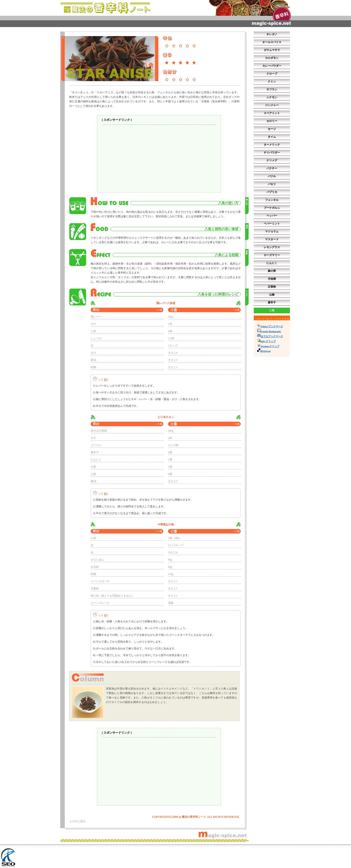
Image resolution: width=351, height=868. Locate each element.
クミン (272, 82)
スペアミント (272, 113)
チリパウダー (272, 153)
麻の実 (272, 271)
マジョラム (272, 231)
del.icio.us (264, 351)
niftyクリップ (266, 341)
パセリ (272, 184)
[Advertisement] (159, 158)
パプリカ (272, 192)
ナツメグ (272, 160)
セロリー (272, 121)
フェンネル (272, 200)
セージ (272, 129)
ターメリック (272, 145)
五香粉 (272, 287)
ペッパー (272, 216)
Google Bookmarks (269, 331)
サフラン (272, 89)
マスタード (272, 239)
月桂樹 (272, 279)
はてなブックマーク (270, 336)
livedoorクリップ (268, 346)
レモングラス (272, 247)
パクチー (272, 168)
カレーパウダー (272, 66)
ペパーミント (272, 224)
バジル (272, 176)
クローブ (272, 74)
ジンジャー (272, 105)
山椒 (272, 295)
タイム (272, 137)
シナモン (272, 97)
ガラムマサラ (272, 50)
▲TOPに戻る (77, 821)
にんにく (272, 263)
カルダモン (272, 58)
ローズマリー (272, 255)
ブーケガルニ (272, 208)
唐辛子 (272, 302)
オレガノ (272, 34)
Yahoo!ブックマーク (270, 326)
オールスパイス (272, 42)
